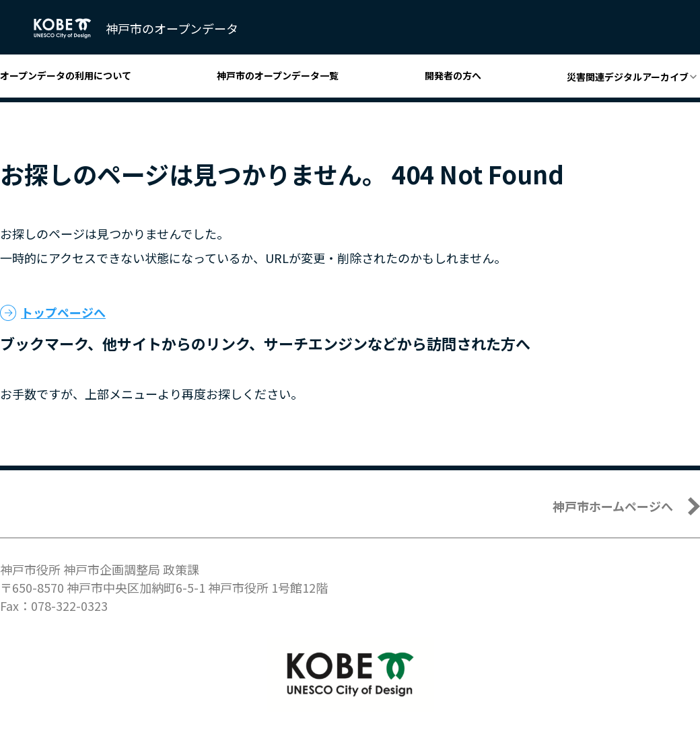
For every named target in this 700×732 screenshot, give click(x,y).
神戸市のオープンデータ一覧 (278, 75)
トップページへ (63, 312)
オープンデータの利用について (66, 75)
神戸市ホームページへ (613, 506)
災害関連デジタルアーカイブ (628, 77)
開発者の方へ (453, 75)
